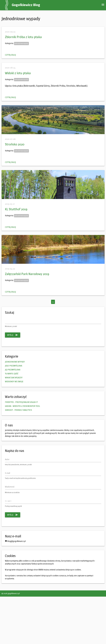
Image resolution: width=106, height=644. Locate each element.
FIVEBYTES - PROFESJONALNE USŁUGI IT (21, 402)
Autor (7, 459)
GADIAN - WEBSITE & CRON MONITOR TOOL (23, 406)
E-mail (8, 473)
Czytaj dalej (10, 55)
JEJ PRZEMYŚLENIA (13, 370)
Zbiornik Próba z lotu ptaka (23, 37)
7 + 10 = (8, 501)
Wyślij (13, 335)
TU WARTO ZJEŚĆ (12, 374)
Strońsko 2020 (15, 144)
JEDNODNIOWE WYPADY (15, 362)
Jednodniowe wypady (21, 44)
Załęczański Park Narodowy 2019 (27, 274)
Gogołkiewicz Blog (26, 5)
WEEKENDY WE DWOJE (14, 381)
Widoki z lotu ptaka (18, 73)
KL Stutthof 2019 (16, 209)
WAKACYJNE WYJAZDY (14, 378)
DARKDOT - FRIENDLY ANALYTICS (18, 410)
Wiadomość (10, 487)
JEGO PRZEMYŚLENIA (14, 366)
